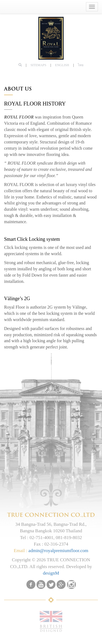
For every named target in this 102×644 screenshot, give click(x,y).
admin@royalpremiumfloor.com (58, 551)
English (62, 65)
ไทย (81, 65)
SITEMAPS (38, 65)
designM (51, 573)
